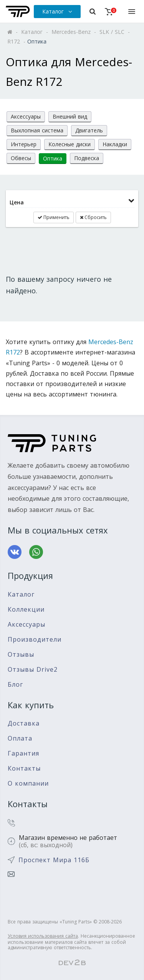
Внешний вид (70, 116)
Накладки (115, 144)
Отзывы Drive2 (33, 670)
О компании (28, 783)
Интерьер (24, 144)
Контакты (24, 768)
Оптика (53, 158)
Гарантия (23, 753)
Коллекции (26, 610)
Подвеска (87, 158)
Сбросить (93, 217)
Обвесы (21, 158)
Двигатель (89, 130)
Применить (54, 217)
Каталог (21, 595)
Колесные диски (70, 144)
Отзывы (21, 655)
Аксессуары (26, 116)
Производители (35, 640)
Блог (15, 685)
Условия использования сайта (43, 936)
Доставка (24, 723)
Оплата (20, 738)
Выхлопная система (37, 130)
